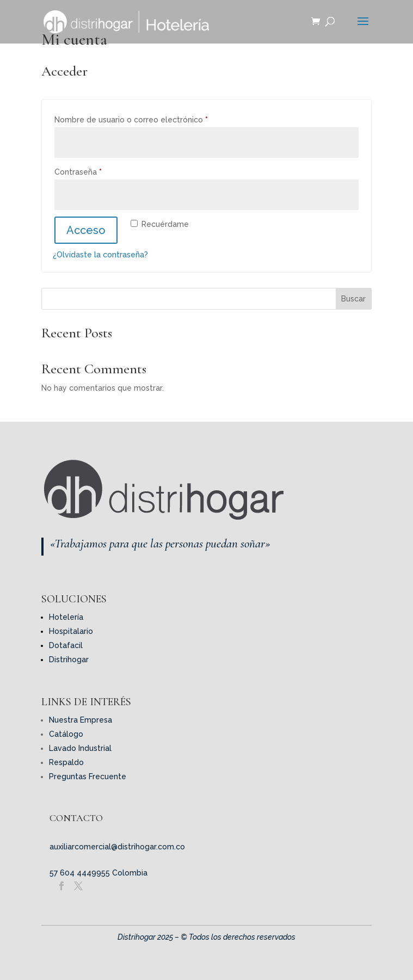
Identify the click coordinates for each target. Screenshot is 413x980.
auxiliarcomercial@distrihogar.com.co (117, 847)
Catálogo (66, 734)
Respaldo (66, 762)
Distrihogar (69, 660)
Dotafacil (66, 645)
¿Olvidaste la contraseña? (100, 255)
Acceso (86, 230)
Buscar (353, 299)
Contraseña (98, 170)
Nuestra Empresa (81, 720)
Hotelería (66, 617)
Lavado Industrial (80, 748)
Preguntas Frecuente (88, 776)
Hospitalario (71, 631)
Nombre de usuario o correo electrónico (152, 118)
